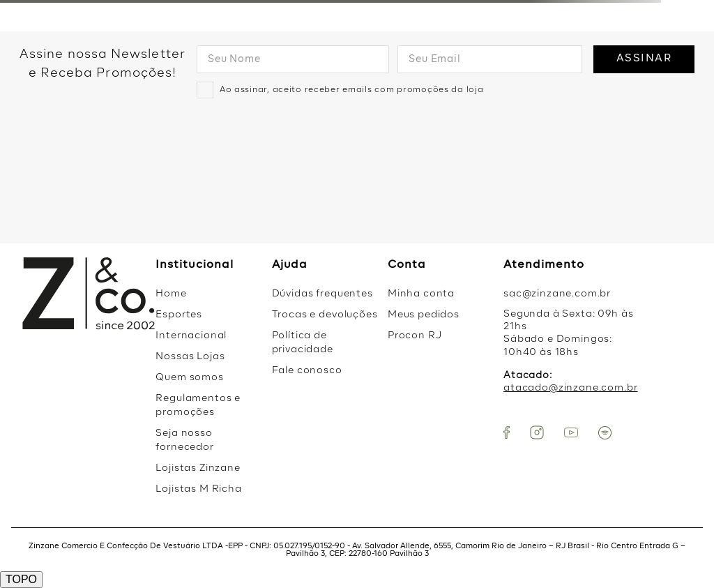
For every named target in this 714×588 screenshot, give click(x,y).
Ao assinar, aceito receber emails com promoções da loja (352, 90)
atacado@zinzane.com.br (570, 388)
